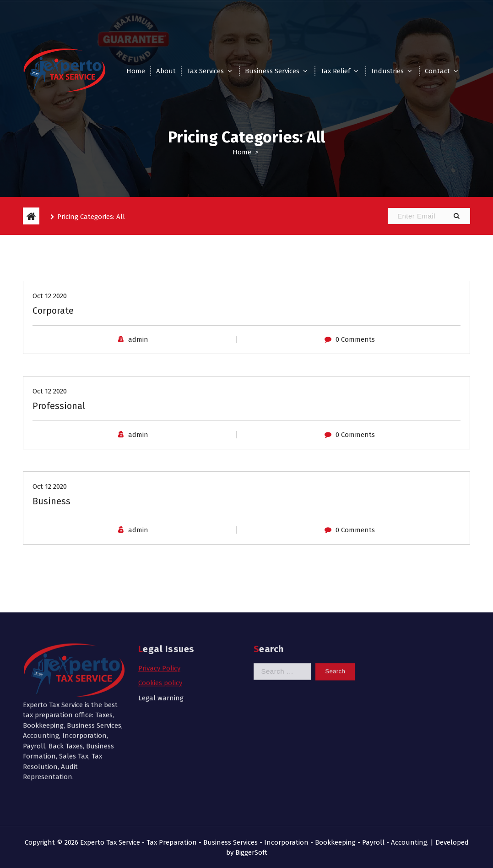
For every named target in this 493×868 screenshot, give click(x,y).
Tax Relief (335, 71)
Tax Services (205, 71)
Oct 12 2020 (50, 322)
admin (138, 366)
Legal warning (161, 641)
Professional (59, 432)
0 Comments (355, 366)
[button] (456, 216)
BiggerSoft (251, 852)
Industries (387, 71)
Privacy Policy (159, 611)
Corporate (53, 337)
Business (51, 527)
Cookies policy (160, 626)
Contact (437, 71)
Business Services (272, 71)
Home (136, 71)
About (166, 71)
